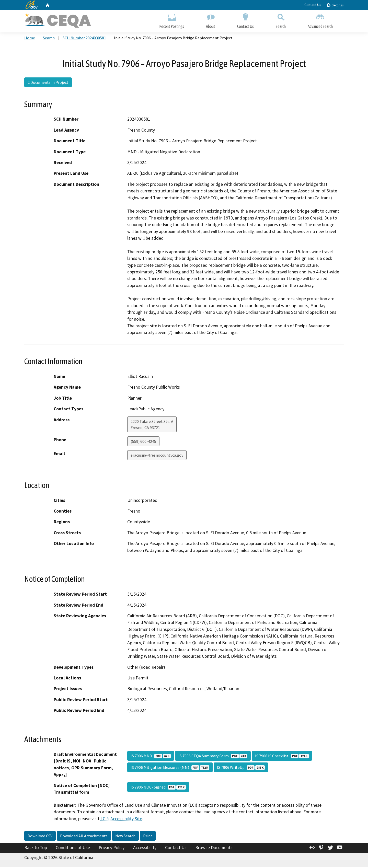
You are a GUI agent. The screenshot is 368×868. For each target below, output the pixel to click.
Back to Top (36, 848)
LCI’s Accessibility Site (121, 819)
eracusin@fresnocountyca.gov (157, 456)
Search (281, 20)
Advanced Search (320, 20)
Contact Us (313, 5)
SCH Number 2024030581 (84, 39)
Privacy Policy (112, 848)
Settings (335, 5)
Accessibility (145, 848)
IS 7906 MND (151, 757)
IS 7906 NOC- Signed (158, 788)
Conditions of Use (73, 848)
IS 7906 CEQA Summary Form (213, 757)
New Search (125, 837)
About (211, 20)
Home (30, 39)
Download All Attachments (84, 837)
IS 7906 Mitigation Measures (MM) (170, 768)
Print (148, 837)
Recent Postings (172, 20)
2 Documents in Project (48, 83)
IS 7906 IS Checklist (282, 757)
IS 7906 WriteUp (241, 768)
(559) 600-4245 (143, 442)
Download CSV (40, 837)
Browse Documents (214, 848)
